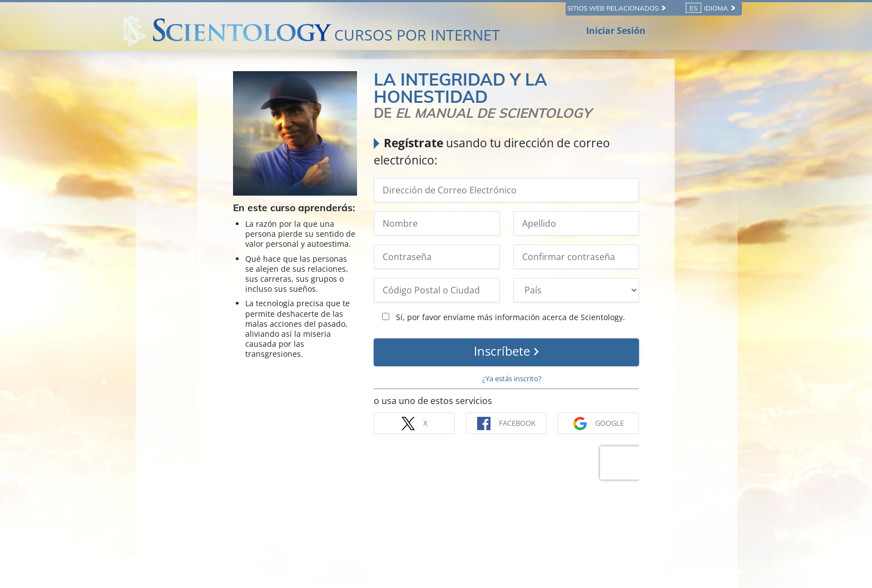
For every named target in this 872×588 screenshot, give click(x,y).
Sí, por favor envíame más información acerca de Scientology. (504, 317)
